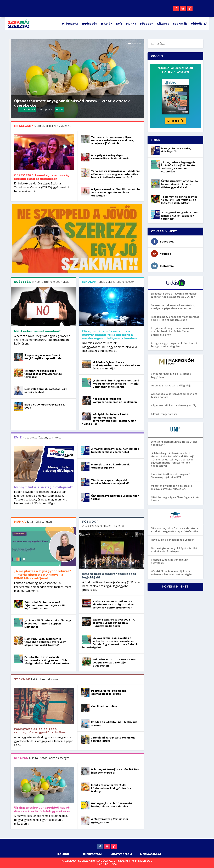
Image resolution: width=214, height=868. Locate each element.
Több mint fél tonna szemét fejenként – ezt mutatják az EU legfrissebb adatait (45, 605)
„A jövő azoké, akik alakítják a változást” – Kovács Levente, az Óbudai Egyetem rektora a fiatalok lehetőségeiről (110, 643)
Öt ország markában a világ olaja (171, 385)
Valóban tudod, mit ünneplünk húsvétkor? (170, 561)
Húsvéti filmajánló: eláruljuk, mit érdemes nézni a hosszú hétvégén (171, 573)
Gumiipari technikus (104, 706)
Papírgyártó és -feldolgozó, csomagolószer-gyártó (109, 692)
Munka (131, 24)
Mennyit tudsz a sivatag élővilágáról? (43, 487)
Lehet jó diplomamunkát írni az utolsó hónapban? (174, 443)
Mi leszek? (70, 24)
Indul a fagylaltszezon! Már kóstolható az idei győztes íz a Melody (111, 788)
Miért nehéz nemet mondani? (37, 331)
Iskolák (107, 24)
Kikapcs (163, 24)
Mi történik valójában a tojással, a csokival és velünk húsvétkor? (172, 487)
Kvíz (119, 24)
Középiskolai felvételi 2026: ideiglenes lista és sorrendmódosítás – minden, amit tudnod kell (109, 419)
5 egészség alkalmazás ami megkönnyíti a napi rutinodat (44, 357)
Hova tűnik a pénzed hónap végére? (172, 540)
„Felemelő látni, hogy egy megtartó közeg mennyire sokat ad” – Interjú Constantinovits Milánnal (116, 384)
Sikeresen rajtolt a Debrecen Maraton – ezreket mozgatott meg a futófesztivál (175, 530)
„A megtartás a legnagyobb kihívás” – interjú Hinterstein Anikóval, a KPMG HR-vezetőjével (42, 575)
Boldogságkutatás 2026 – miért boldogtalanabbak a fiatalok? (112, 805)
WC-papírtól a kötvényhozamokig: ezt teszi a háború (174, 395)
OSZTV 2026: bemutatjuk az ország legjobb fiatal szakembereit (42, 177)
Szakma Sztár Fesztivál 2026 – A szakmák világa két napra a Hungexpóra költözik (114, 623)
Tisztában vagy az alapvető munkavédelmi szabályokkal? (110, 482)
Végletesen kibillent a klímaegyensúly (174, 405)
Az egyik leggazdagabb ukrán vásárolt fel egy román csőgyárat (174, 345)
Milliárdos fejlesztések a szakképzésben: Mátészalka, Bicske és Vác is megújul (116, 365)
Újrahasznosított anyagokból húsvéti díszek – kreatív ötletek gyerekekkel (43, 809)
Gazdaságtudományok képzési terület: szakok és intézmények (174, 550)
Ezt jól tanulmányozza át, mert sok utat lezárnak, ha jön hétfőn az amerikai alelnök (173, 331)
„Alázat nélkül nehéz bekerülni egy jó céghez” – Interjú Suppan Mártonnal (48, 624)
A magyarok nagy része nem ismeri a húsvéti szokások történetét (115, 450)
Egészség (90, 24)
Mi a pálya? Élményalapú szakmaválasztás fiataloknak (110, 157)
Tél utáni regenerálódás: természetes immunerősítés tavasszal (43, 374)
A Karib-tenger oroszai (165, 414)
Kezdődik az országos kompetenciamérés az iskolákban (115, 400)
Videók (196, 24)
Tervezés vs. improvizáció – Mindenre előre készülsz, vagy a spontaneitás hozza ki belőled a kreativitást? (116, 174)
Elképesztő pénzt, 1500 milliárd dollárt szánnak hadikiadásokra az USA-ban (174, 295)
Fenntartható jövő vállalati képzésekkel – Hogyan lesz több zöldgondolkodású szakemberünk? (48, 660)
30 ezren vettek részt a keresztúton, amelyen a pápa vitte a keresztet (173, 307)
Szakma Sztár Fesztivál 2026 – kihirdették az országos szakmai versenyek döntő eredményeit (114, 605)
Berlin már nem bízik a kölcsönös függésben (171, 375)
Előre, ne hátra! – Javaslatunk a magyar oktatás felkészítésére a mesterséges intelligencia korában (110, 335)
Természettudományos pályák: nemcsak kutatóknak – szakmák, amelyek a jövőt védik (112, 140)
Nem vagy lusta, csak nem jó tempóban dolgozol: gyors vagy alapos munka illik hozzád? (45, 642)
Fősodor (147, 24)
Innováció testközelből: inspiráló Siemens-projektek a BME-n (171, 476)
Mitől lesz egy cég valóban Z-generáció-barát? (175, 499)
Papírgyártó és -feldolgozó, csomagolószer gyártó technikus (40, 731)
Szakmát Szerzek (27, 109)
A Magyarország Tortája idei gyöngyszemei (109, 821)
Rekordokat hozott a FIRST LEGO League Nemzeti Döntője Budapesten (114, 663)
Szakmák (180, 24)
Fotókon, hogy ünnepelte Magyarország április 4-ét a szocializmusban (175, 318)
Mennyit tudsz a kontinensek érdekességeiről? (110, 466)
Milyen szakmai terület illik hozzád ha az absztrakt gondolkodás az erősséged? (116, 193)
